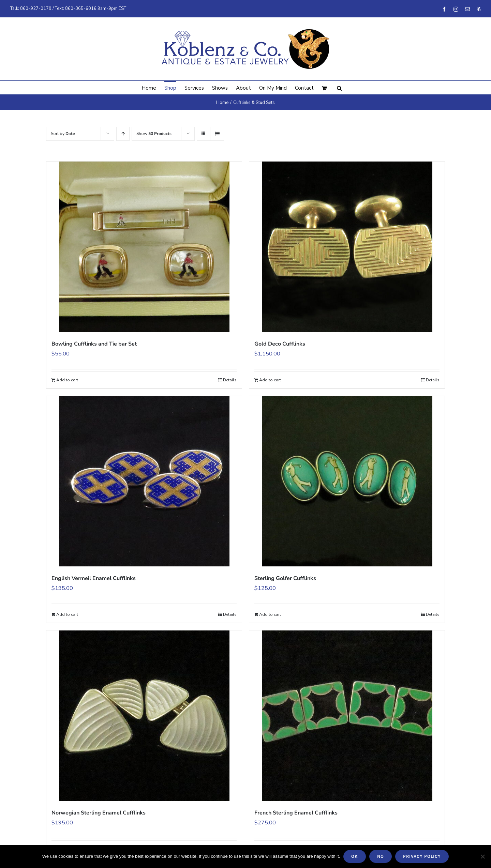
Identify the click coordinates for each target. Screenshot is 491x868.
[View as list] (217, 134)
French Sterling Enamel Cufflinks (296, 813)
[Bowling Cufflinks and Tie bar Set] (144, 247)
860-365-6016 (81, 9)
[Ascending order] (123, 134)
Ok (355, 856)
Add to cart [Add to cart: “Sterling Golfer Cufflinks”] (270, 614)
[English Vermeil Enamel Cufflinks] (144, 481)
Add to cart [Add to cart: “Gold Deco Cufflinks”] (270, 380)
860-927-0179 (36, 9)
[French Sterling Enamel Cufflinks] (347, 716)
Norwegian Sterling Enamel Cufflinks (99, 813)
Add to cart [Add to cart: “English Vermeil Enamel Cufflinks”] (67, 614)
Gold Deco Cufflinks (280, 344)
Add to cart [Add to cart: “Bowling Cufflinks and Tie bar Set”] (67, 380)
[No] (482, 856)
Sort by (63, 134)
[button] (339, 88)
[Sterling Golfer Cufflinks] (347, 481)
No (381, 856)
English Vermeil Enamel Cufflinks (94, 578)
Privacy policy (422, 856)
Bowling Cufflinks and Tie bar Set (94, 344)
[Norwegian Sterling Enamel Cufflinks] (144, 716)
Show (154, 134)
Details (230, 380)
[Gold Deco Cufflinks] (347, 247)
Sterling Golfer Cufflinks (285, 578)
